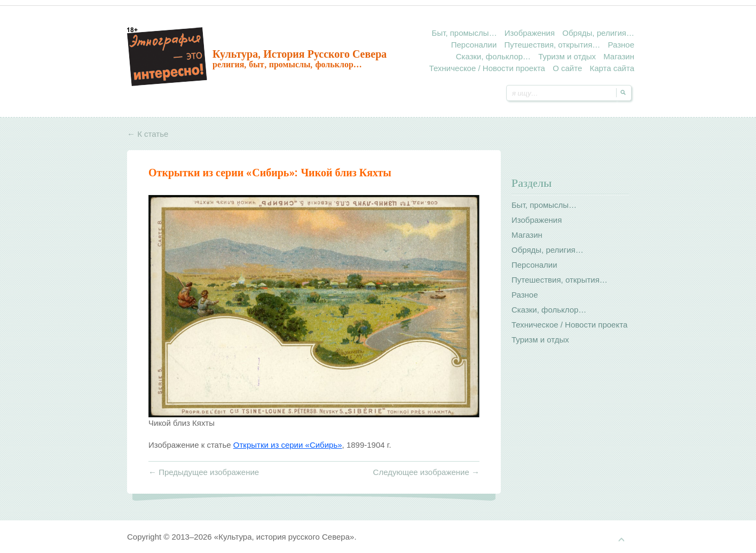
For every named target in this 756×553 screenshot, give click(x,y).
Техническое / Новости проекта (487, 68)
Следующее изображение (426, 472)
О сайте (567, 68)
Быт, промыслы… (464, 33)
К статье (148, 134)
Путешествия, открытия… (552, 45)
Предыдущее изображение (204, 472)
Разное (621, 45)
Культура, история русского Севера (300, 54)
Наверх (621, 540)
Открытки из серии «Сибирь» (222, 173)
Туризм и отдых (567, 56)
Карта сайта (612, 68)
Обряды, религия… (598, 33)
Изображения (530, 33)
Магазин (619, 56)
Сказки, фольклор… (493, 56)
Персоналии (474, 45)
